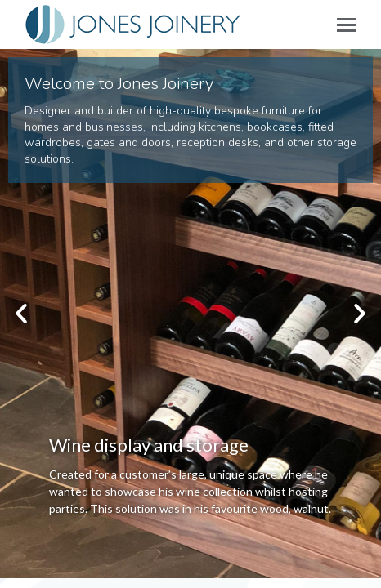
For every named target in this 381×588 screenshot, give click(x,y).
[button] (21, 314)
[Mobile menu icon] (347, 25)
